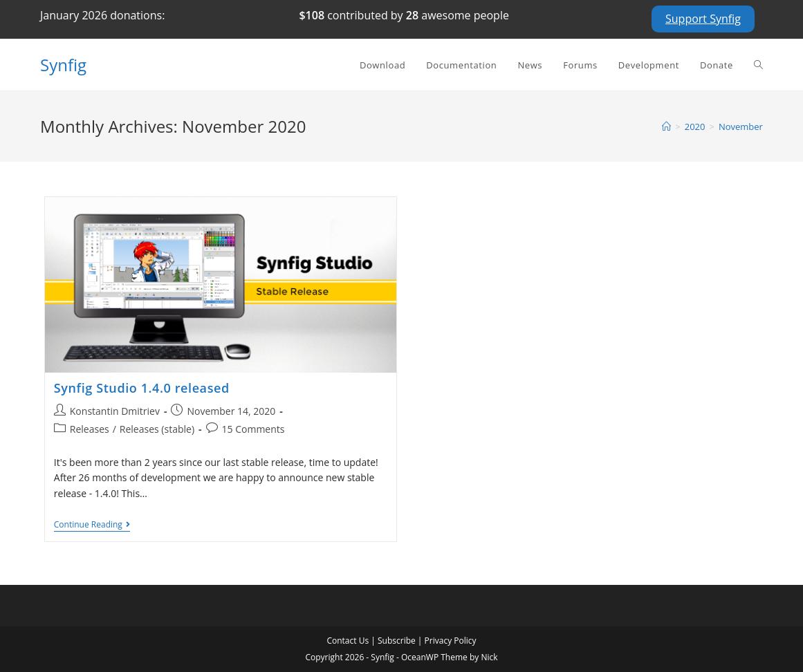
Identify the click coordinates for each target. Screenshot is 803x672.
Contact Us (348, 641)
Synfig (63, 65)
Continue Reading (92, 526)
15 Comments (253, 429)
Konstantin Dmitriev (115, 411)
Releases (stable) (157, 429)
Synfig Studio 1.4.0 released (142, 388)
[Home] (666, 127)
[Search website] (758, 65)
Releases (90, 429)
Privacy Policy (451, 641)
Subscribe (397, 641)
